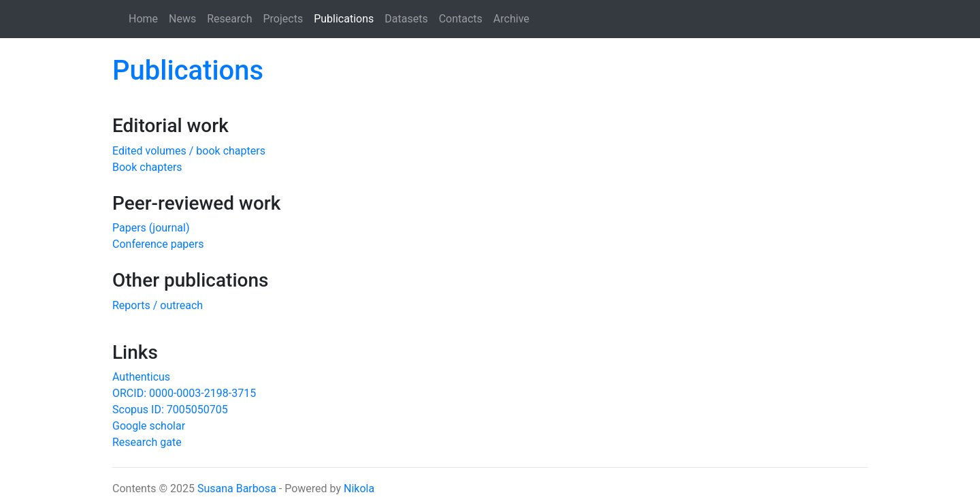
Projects (283, 19)
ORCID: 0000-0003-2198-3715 (184, 393)
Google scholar (149, 426)
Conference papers (158, 244)
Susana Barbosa (237, 488)
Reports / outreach (158, 305)
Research (229, 19)
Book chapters (147, 167)
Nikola (359, 488)
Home (143, 19)
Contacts (461, 19)
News (182, 19)
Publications (346, 18)
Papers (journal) (151, 228)
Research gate (147, 442)
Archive (511, 19)
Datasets (406, 19)
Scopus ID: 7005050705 (170, 410)
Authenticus (141, 377)
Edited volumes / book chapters (189, 151)
